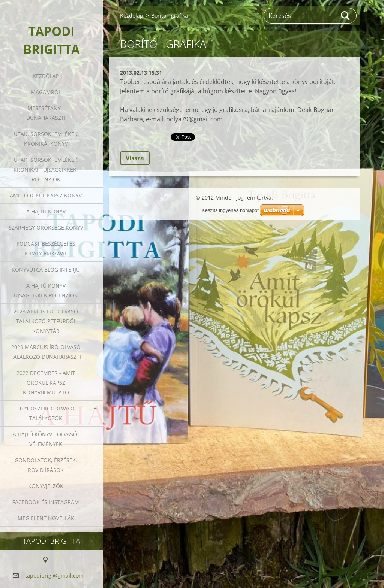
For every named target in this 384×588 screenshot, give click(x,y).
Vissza (135, 158)
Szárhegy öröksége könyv (46, 228)
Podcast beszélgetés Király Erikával (46, 248)
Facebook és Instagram (46, 502)
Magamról (46, 92)
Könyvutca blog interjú (46, 269)
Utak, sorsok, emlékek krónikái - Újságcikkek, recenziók (46, 169)
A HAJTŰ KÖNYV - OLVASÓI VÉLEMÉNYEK (46, 439)
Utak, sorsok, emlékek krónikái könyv (46, 139)
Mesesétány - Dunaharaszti (46, 113)
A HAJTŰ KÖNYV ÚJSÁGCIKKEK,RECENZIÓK (46, 290)
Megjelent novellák (46, 518)
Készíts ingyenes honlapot (230, 210)
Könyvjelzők (46, 486)
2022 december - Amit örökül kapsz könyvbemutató (46, 383)
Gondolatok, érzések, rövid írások (46, 465)
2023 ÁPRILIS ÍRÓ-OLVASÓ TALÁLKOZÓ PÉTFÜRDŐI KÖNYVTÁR (46, 321)
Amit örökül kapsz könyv (46, 195)
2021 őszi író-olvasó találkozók (46, 413)
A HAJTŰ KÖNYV (46, 211)
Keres (346, 16)
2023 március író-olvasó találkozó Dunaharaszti (46, 352)
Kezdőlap (46, 76)
